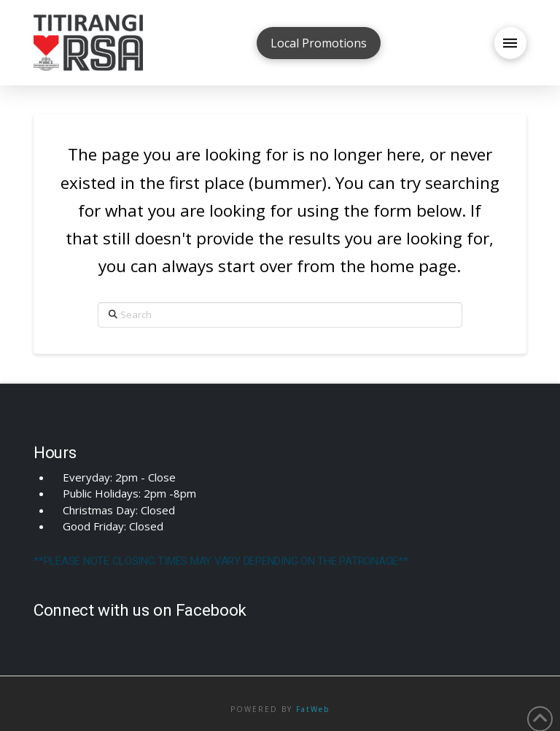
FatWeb (313, 709)
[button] (510, 43)
